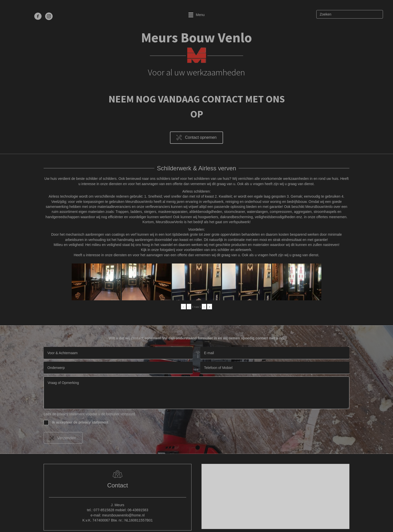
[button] (197, 138)
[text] (118, 353)
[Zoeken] (350, 14)
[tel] (275, 368)
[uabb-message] (197, 393)
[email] (275, 353)
